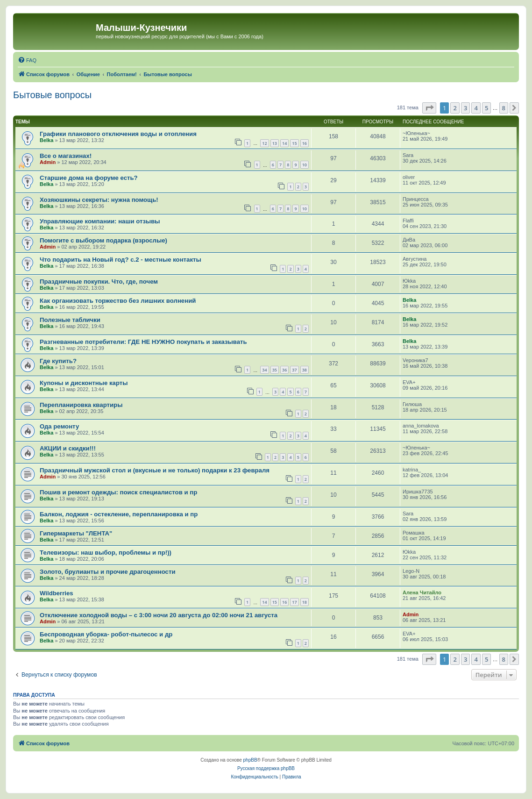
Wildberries (57, 593)
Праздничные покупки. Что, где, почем (99, 282)
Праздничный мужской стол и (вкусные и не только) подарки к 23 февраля (155, 470)
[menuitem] (27, 60)
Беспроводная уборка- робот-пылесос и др (106, 634)
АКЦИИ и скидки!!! (68, 448)
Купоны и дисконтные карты (84, 383)
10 (305, 165)
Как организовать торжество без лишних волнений (118, 301)
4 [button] (476, 108)
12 (264, 143)
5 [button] (486, 108)
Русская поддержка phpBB (266, 768)
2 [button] (455, 108)
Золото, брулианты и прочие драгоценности (108, 572)
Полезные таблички (70, 320)
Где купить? (58, 361)
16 (305, 143)
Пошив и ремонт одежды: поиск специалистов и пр (118, 492)
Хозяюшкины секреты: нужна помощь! (99, 200)
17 (294, 602)
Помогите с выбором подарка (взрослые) (103, 240)
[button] (429, 108)
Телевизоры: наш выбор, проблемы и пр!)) (106, 553)
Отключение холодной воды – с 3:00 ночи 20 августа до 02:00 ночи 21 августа (159, 615)
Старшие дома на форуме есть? (89, 178)
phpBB (250, 760)
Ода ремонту (59, 426)
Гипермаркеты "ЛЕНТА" (76, 533)
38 (305, 370)
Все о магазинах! (66, 156)
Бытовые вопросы (52, 95)
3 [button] (465, 108)
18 (305, 602)
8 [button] (504, 108)
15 (294, 143)
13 (275, 143)
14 (284, 143)
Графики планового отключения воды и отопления (118, 134)
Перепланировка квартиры (81, 405)
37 (294, 370)
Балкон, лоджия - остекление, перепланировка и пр (119, 514)
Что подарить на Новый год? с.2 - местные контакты (121, 260)
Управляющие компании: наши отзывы (100, 221)
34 (264, 370)
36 (284, 370)
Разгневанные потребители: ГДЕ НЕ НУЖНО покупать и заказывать (143, 342)
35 (275, 370)
